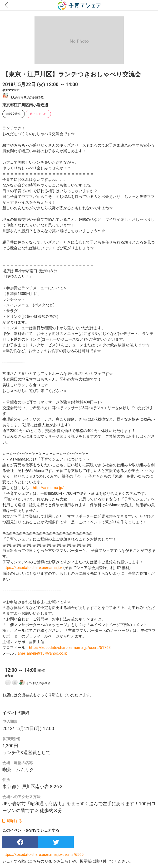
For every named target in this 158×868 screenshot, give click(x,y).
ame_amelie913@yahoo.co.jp (42, 653)
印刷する (12, 821)
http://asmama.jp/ (48, 488)
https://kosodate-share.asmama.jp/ (32, 568)
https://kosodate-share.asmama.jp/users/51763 (70, 648)
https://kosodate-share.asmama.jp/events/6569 (43, 855)
